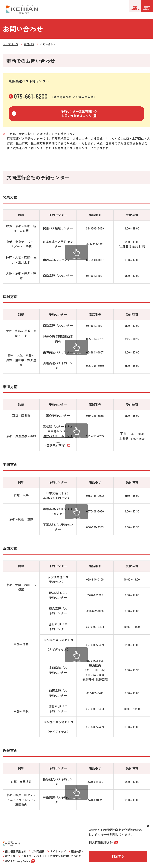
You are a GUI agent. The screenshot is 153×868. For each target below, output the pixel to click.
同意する (118, 856)
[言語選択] (125, 9)
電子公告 (10, 856)
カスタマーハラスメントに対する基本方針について (51, 856)
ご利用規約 (38, 851)
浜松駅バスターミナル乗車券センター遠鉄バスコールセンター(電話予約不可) (58, 436)
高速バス (29, 44)
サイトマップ (58, 851)
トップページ (10, 44)
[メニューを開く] (144, 9)
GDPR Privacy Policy (17, 861)
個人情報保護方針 (16, 851)
